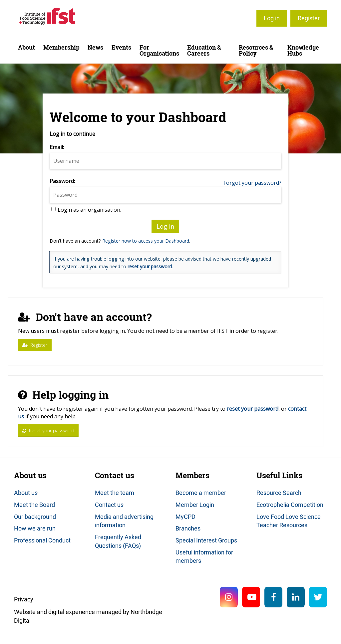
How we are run (35, 528)
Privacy (24, 599)
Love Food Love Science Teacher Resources (289, 521)
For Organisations (159, 50)
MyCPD (185, 517)
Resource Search (279, 493)
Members (192, 475)
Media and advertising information (124, 521)
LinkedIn (296, 597)
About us (30, 475)
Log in (272, 18)
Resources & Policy (256, 50)
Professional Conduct (42, 540)
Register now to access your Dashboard (146, 241)
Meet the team (115, 493)
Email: (57, 147)
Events (121, 47)
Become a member (201, 493)
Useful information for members (204, 556)
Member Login (195, 505)
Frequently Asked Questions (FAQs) (118, 541)
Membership (61, 47)
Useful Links (279, 475)
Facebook (273, 597)
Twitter (318, 597)
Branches (188, 528)
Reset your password (48, 430)
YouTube (251, 597)
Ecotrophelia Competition (290, 505)
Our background (35, 517)
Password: (62, 181)
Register (309, 18)
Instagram (229, 597)
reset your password (150, 266)
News (95, 47)
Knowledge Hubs (303, 50)
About (26, 47)
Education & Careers (204, 50)
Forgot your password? (252, 183)
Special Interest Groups (206, 540)
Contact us (115, 475)
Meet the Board (34, 505)
